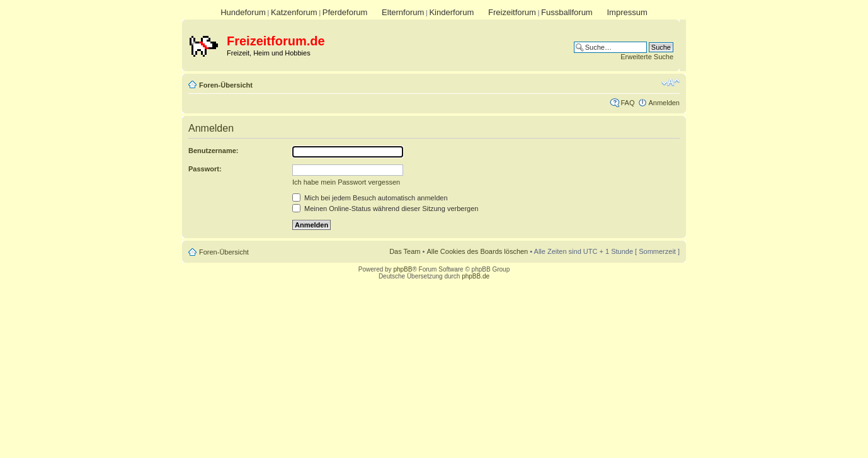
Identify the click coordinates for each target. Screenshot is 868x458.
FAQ (627, 103)
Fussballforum (567, 12)
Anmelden (664, 103)
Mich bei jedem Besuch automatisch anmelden (370, 198)
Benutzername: (213, 151)
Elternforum (403, 12)
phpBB (403, 269)
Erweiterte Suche (647, 57)
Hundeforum (243, 12)
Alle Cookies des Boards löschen (477, 251)
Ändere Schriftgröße (671, 83)
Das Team (405, 251)
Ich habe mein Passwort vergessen (346, 182)
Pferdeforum (345, 12)
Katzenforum (294, 12)
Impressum (627, 12)
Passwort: (205, 169)
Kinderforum (451, 12)
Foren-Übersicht (226, 85)
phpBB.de (476, 276)
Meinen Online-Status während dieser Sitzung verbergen (385, 209)
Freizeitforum (512, 12)
